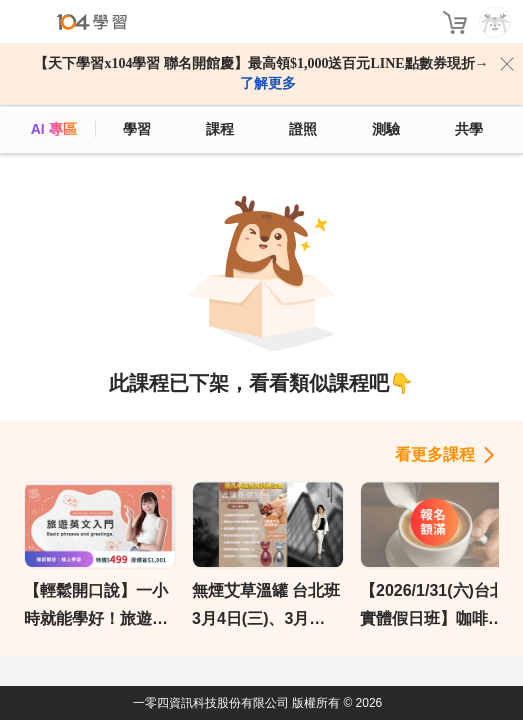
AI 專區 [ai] (54, 129)
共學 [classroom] (469, 129)
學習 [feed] (137, 129)
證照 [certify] (303, 129)
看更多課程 (435, 454)
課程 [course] (220, 129)
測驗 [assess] (386, 129)
